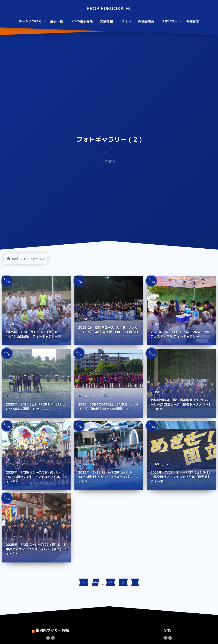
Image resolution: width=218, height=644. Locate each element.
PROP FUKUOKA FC (109, 9)
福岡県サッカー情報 (52, 630)
